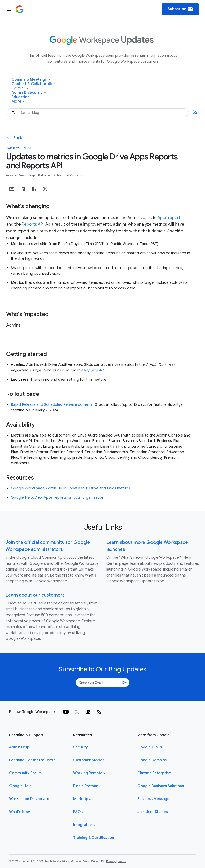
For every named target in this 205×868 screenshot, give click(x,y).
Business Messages (154, 799)
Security (81, 747)
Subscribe (180, 9)
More (18, 102)
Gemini (20, 88)
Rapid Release (40, 175)
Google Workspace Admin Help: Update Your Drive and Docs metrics (71, 488)
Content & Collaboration (35, 84)
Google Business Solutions (161, 786)
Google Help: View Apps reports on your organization (58, 498)
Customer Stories (89, 760)
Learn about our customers (35, 595)
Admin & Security (29, 93)
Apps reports (170, 218)
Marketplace (84, 799)
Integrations (84, 825)
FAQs (78, 812)
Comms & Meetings (31, 80)
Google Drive (16, 175)
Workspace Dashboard (29, 799)
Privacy (111, 861)
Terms (122, 861)
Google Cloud (150, 747)
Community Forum (25, 773)
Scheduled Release (67, 175)
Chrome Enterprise (154, 773)
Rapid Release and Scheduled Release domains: (52, 405)
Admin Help (19, 747)
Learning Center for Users (32, 760)
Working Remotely (89, 773)
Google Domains (152, 760)
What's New (20, 812)
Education (22, 97)
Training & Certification (94, 838)
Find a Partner (86, 786)
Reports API (33, 224)
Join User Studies (153, 812)
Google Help (20, 786)
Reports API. (94, 370)
